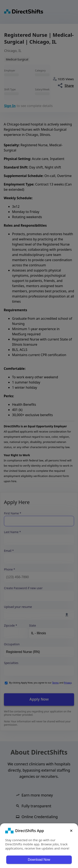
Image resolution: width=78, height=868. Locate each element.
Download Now (39, 860)
